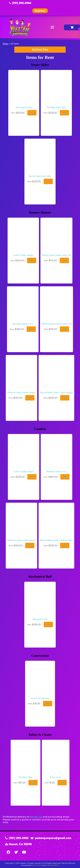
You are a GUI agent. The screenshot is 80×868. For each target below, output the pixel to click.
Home (6, 44)
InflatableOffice (53, 865)
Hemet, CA (36, 817)
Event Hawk (37, 865)
